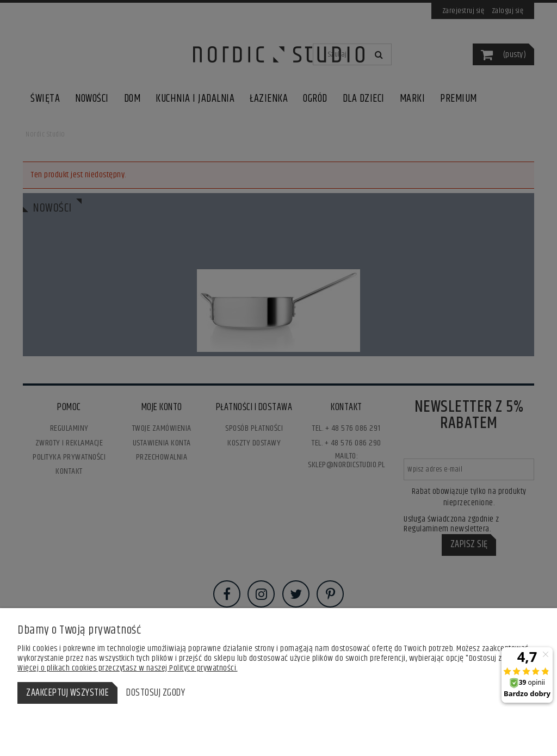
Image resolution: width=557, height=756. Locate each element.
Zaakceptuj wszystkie (67, 693)
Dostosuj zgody (156, 693)
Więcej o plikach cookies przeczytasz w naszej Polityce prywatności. (128, 668)
